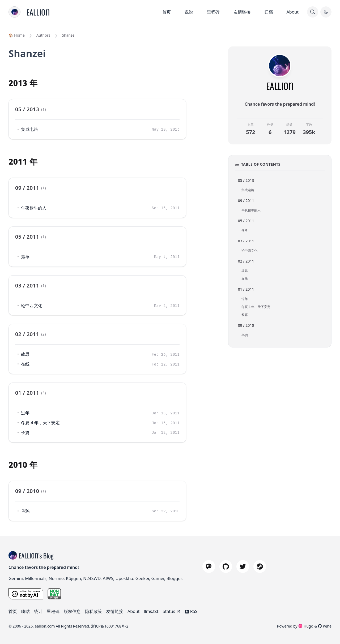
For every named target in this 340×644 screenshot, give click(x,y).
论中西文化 (32, 306)
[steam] (260, 566)
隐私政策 (93, 611)
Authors (43, 35)
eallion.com (45, 626)
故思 (25, 354)
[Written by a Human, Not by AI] (26, 594)
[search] (313, 12)
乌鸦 (25, 511)
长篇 (25, 432)
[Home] (38, 12)
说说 (189, 12)
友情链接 (242, 12)
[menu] (14, 12)
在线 (25, 364)
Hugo (306, 626)
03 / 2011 (246, 241)
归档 (269, 12)
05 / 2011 (246, 221)
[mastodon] (209, 566)
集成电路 (29, 129)
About (293, 12)
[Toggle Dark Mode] (326, 12)
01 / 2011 (246, 289)
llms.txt (151, 611)
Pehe (325, 626)
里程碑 (213, 12)
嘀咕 (25, 611)
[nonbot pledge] (54, 594)
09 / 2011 (246, 201)
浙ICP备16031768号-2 (110, 626)
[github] (226, 566)
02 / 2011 (246, 261)
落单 (25, 257)
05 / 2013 (246, 180)
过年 (25, 413)
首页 (167, 12)
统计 (38, 611)
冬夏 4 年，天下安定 (40, 423)
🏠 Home (17, 35)
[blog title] (14, 555)
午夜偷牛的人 (34, 208)
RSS (191, 611)
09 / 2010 (246, 325)
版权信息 (72, 611)
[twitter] (243, 566)
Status (172, 611)
